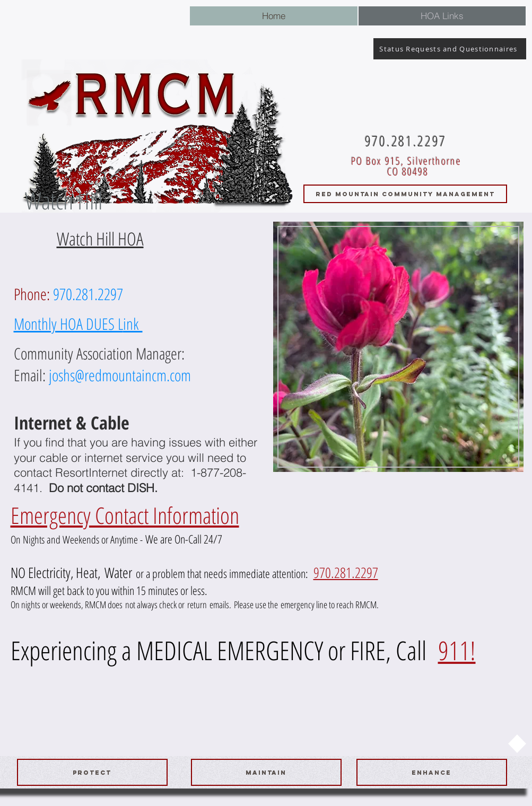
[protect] (92, 772)
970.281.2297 (346, 572)
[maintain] (266, 772)
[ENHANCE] (432, 772)
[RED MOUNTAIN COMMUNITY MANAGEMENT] (405, 194)
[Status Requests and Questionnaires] (450, 49)
